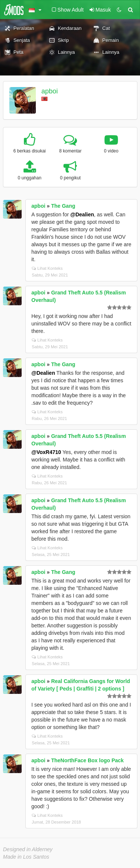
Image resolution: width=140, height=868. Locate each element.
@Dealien (82, 214)
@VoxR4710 (46, 452)
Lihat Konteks (47, 268)
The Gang (63, 206)
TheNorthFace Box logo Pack (87, 760)
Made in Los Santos (26, 857)
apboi (50, 91)
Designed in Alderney (28, 849)
